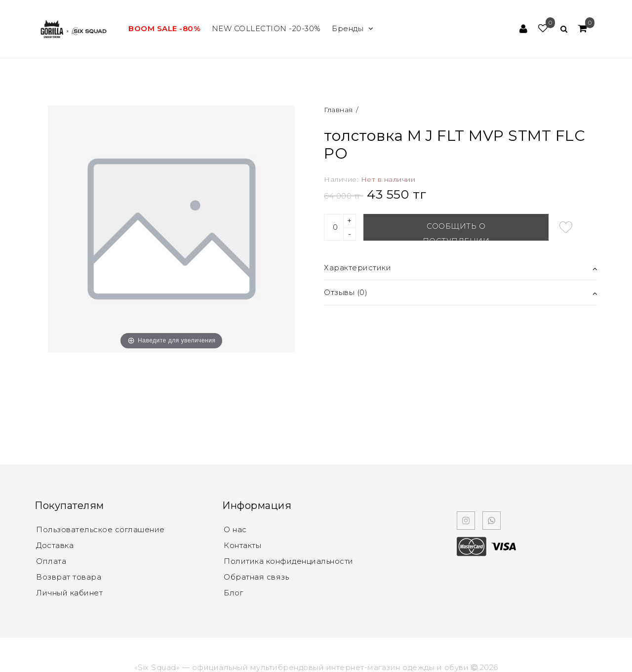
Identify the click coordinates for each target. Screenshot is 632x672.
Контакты (242, 545)
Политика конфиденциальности (289, 561)
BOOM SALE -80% (164, 28)
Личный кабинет (69, 593)
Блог (233, 593)
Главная (339, 110)
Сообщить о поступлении (456, 231)
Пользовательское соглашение (100, 529)
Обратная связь (256, 577)
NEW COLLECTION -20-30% (266, 28)
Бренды (353, 28)
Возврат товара (69, 577)
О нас (235, 529)
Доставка (55, 545)
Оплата (51, 561)
